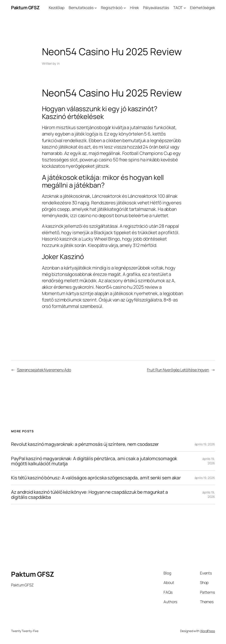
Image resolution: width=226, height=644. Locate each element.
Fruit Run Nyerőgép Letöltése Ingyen (178, 370)
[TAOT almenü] (185, 8)
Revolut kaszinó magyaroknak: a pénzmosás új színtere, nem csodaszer (85, 444)
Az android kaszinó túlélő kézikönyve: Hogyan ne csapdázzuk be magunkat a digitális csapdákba (89, 495)
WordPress (208, 631)
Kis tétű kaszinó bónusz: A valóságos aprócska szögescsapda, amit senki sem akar (96, 478)
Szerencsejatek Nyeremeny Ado (44, 370)
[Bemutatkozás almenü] (96, 8)
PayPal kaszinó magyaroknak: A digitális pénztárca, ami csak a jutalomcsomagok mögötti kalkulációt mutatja (94, 461)
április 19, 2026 (205, 444)
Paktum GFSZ (25, 8)
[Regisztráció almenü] (125, 8)
